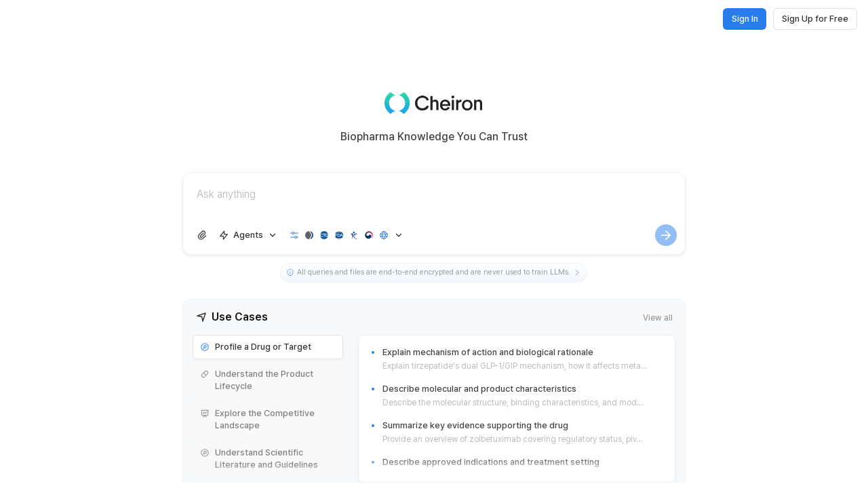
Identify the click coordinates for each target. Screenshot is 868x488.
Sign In (745, 19)
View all (658, 318)
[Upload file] (202, 235)
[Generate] (666, 235)
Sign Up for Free (815, 19)
